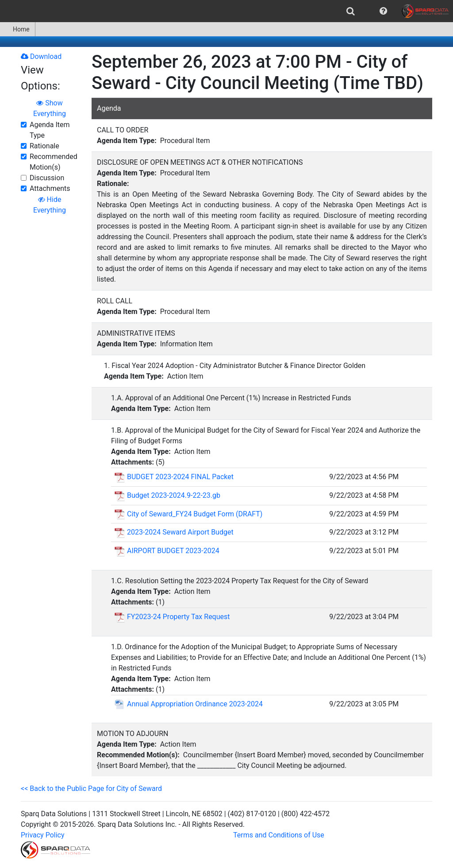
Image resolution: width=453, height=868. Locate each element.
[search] (351, 11)
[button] (383, 11)
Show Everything (50, 108)
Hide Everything (50, 205)
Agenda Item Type (50, 130)
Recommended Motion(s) (54, 162)
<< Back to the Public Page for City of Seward (91, 789)
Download (41, 56)
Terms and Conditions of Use (279, 835)
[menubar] (226, 11)
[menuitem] (351, 11)
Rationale (44, 146)
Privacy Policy (43, 835)
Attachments (50, 188)
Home (17, 29)
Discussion (47, 178)
